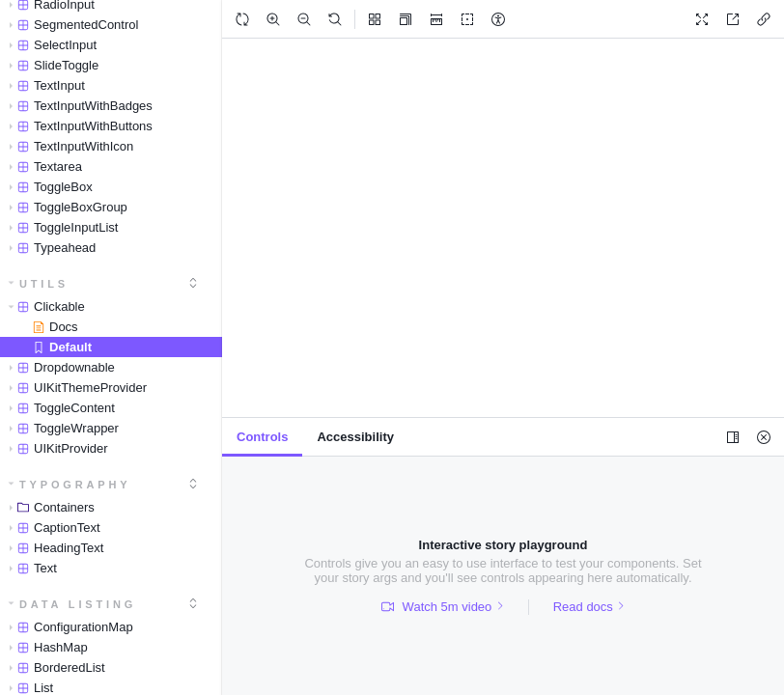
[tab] (262, 437)
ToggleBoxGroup (65, 207)
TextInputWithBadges (77, 106)
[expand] (193, 283)
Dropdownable (58, 367)
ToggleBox (47, 187)
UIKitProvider (55, 448)
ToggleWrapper (60, 428)
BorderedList (54, 667)
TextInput (43, 85)
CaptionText (51, 528)
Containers (48, 507)
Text (29, 568)
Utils (39, 284)
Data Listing (73, 604)
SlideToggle (50, 65)
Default (62, 347)
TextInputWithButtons (77, 126)
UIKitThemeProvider (74, 388)
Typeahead (49, 248)
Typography (70, 485)
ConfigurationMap (68, 627)
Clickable (43, 306)
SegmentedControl (70, 25)
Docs (56, 327)
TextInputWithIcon (68, 146)
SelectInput (49, 45)
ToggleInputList (60, 227)
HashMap (45, 647)
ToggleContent (58, 408)
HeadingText (53, 548)
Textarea (42, 167)
